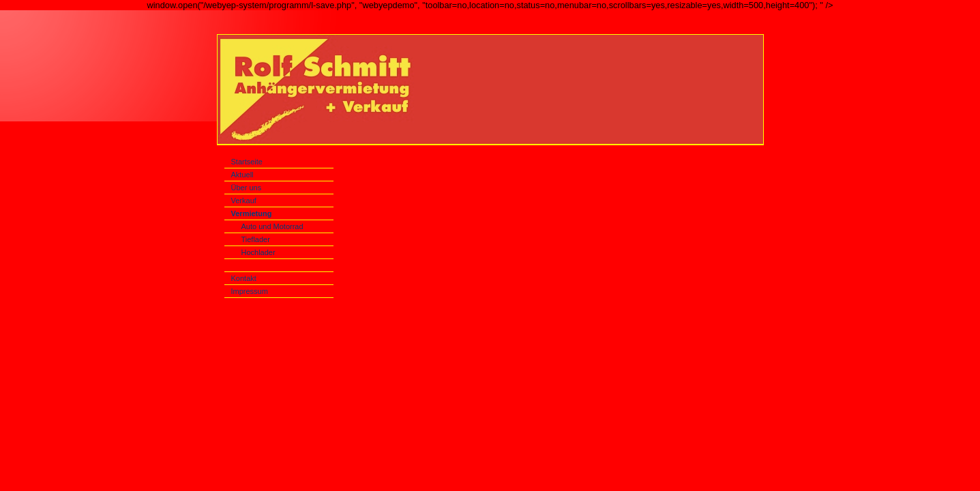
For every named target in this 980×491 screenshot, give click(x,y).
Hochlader (258, 252)
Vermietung (252, 213)
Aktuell (242, 175)
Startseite (247, 162)
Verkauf (244, 200)
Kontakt (244, 278)
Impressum (250, 291)
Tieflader (256, 239)
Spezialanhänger (271, 265)
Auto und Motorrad (272, 226)
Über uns (247, 188)
